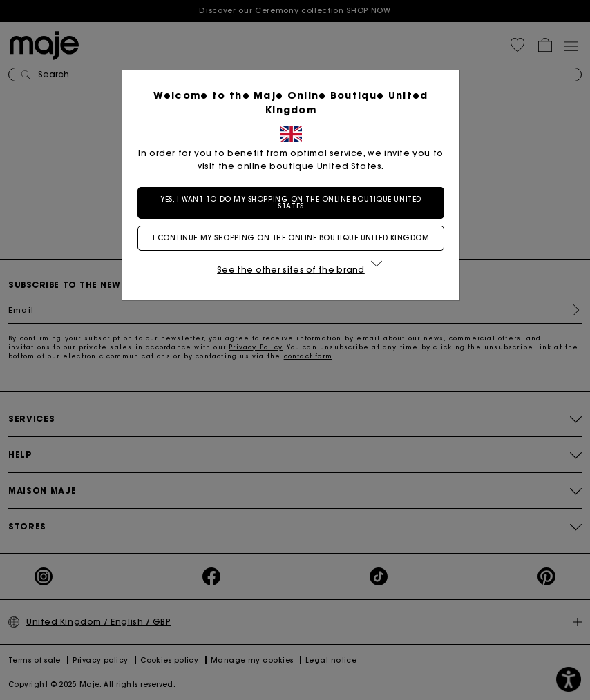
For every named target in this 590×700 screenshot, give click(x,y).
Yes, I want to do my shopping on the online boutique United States (295, 203)
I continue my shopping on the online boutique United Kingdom (295, 238)
